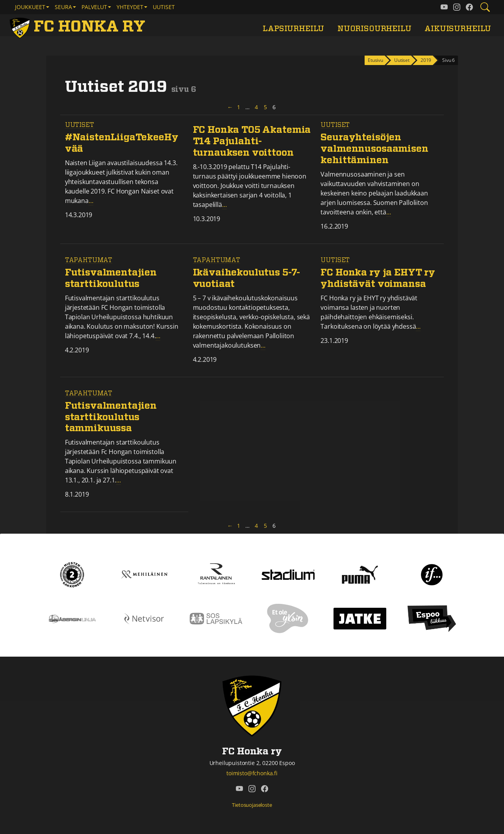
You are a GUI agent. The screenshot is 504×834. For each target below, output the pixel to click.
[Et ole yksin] (288, 618)
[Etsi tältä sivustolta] (485, 7)
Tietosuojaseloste (252, 805)
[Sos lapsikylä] (216, 618)
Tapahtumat (89, 260)
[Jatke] (360, 618)
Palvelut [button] (94, 7)
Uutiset (164, 7)
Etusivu (375, 60)
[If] (432, 574)
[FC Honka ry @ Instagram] (457, 7)
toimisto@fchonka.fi (252, 773)
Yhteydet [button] (130, 7)
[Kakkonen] (72, 574)
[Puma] (360, 574)
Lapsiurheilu (293, 29)
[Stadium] (288, 574)
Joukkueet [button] (30, 7)
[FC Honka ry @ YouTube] (444, 7)
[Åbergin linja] (72, 618)
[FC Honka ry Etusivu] (79, 27)
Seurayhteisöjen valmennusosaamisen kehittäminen (374, 149)
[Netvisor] (144, 618)
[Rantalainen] (216, 574)
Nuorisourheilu (374, 29)
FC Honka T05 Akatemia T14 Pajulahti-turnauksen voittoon (252, 141)
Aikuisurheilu (458, 29)
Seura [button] (63, 7)
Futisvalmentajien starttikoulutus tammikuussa (111, 417)
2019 (426, 60)
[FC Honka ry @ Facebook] (469, 7)
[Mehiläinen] (144, 574)
